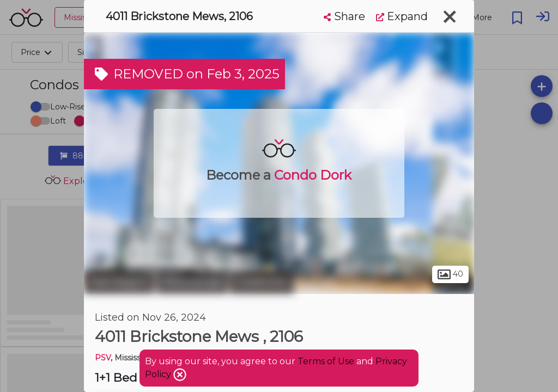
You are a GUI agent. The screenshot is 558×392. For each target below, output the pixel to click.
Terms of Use (326, 361)
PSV (103, 358)
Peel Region (119, 282)
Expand (402, 16)
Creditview (262, 282)
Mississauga (192, 282)
